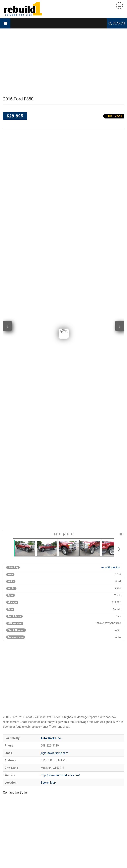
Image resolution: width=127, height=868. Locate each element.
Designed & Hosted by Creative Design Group (28, 855)
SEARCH (117, 23)
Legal (106, 861)
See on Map (48, 472)
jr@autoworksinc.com (54, 442)
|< (56, 224)
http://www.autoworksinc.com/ (60, 465)
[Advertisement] (63, 63)
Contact (84, 861)
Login (114, 861)
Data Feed (96, 861)
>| (72, 224)
